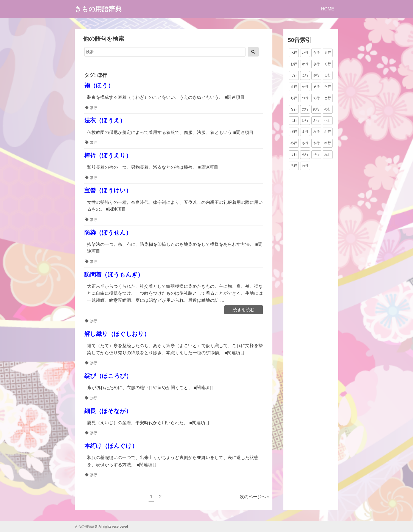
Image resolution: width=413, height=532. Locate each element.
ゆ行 (328, 143)
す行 (294, 87)
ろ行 (294, 166)
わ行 (305, 166)
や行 (316, 143)
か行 (305, 64)
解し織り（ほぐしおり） (117, 334)
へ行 (328, 120)
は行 (294, 120)
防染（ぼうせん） (108, 233)
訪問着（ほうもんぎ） (114, 275)
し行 (328, 75)
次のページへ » (255, 497)
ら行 (305, 154)
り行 (316, 154)
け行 (294, 75)
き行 (316, 64)
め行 (294, 143)
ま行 (305, 132)
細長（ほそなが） (108, 411)
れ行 (328, 154)
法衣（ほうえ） (105, 120)
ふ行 (316, 120)
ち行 (294, 98)
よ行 (294, 154)
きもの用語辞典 (98, 9)
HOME (328, 9)
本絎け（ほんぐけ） (111, 446)
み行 (316, 132)
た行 (328, 87)
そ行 (316, 87)
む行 (328, 132)
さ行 (316, 75)
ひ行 (305, 120)
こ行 (305, 75)
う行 (316, 53)
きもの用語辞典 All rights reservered (101, 527)
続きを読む (243, 310)
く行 (328, 64)
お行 (294, 64)
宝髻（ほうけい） (108, 190)
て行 (316, 98)
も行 (305, 143)
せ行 (305, 87)
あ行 (294, 53)
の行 (328, 109)
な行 (294, 109)
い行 (305, 53)
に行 (305, 109)
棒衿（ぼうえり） (108, 155)
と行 (328, 98)
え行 (328, 53)
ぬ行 (316, 109)
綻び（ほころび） (108, 376)
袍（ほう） (99, 85)
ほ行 (93, 108)
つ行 (305, 98)
